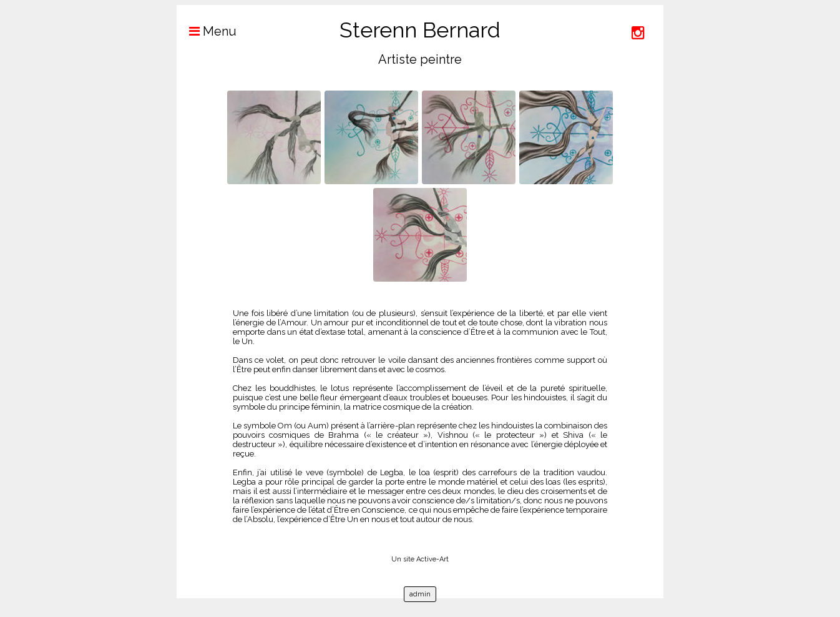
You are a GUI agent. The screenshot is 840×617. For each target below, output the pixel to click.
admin (420, 594)
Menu (207, 31)
